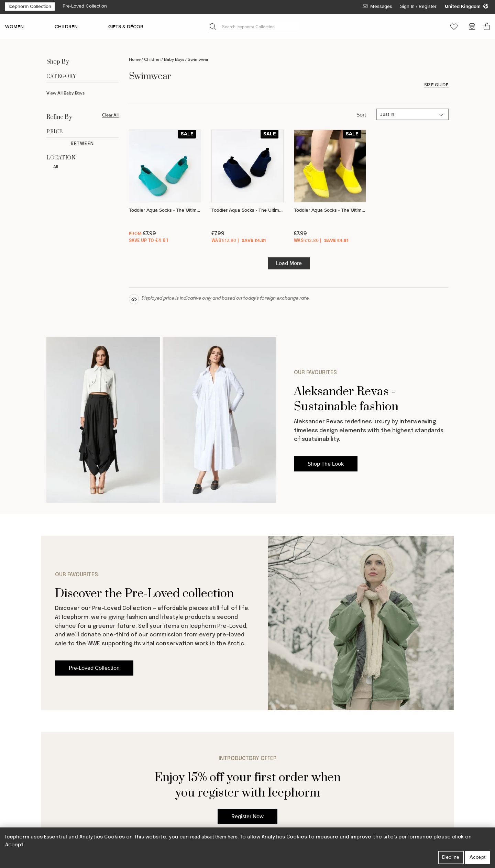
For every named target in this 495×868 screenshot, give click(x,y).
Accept (478, 857)
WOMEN (14, 27)
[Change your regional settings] (466, 7)
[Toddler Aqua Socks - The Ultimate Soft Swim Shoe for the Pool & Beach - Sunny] (330, 187)
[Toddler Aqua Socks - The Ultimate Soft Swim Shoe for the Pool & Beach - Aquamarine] (165, 187)
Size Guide (436, 85)
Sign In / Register (419, 6)
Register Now (247, 816)
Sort (361, 115)
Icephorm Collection (30, 6)
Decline (451, 857)
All (56, 167)
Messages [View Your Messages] (377, 6)
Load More (289, 263)
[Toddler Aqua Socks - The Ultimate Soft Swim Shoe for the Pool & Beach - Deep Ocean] (247, 187)
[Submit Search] (213, 27)
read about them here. (214, 837)
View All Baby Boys (65, 93)
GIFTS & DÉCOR (126, 27)
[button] (454, 27)
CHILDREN (66, 27)
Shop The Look (326, 464)
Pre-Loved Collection (85, 6)
